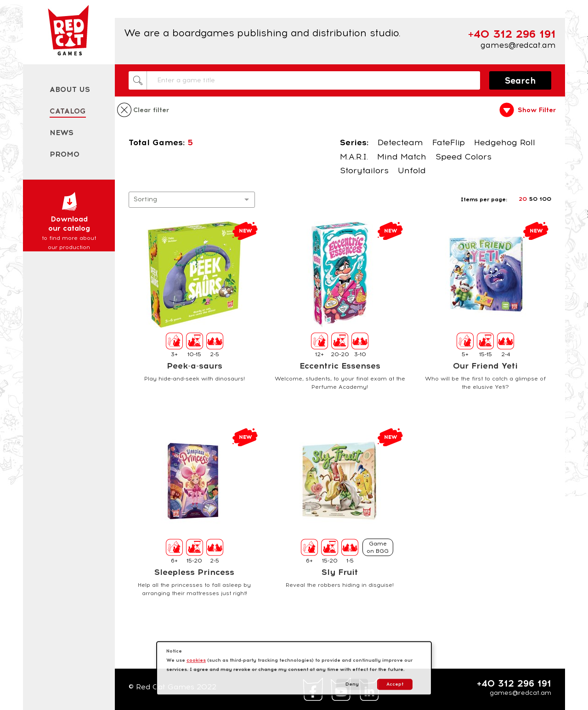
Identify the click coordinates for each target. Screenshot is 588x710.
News (62, 133)
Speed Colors (464, 157)
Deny (352, 684)
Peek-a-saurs (195, 366)
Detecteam (400, 142)
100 (546, 199)
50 (533, 199)
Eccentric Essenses (340, 366)
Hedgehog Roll (505, 142)
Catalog (68, 111)
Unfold (412, 170)
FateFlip (449, 142)
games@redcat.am (518, 45)
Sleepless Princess (194, 572)
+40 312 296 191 (514, 683)
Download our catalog (69, 222)
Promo (65, 154)
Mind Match (402, 157)
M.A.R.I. (354, 157)
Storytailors (364, 170)
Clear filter (151, 110)
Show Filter (537, 110)
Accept (395, 684)
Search (520, 81)
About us (70, 89)
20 (523, 199)
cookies (196, 660)
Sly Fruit (340, 572)
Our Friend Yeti (485, 366)
